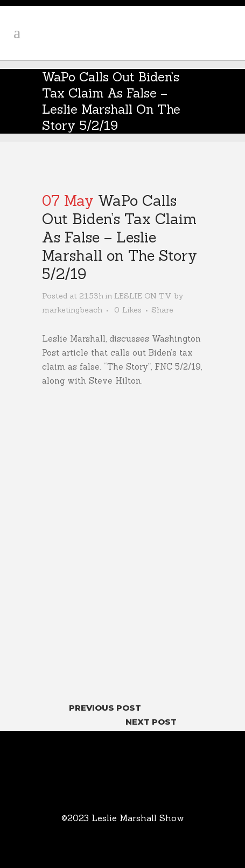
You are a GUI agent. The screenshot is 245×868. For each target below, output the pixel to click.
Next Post (151, 722)
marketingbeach (72, 310)
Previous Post (105, 708)
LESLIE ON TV (143, 296)
